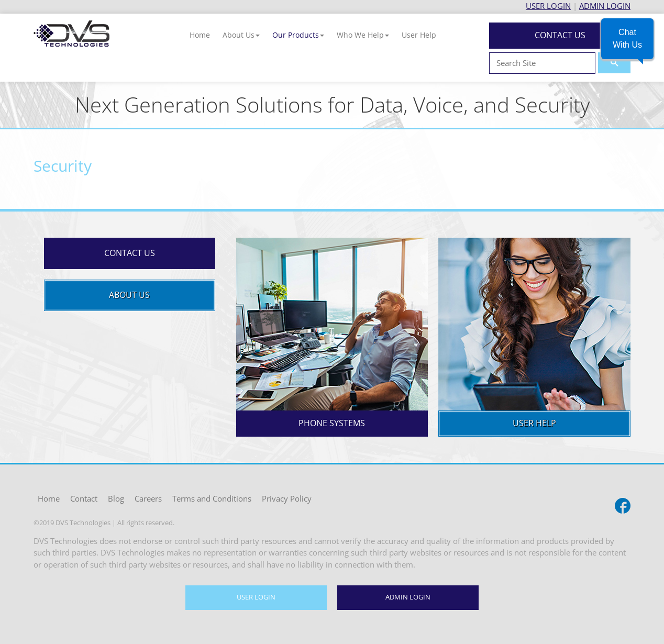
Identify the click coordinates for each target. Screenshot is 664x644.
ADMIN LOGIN (605, 6)
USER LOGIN (548, 6)
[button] (241, 35)
